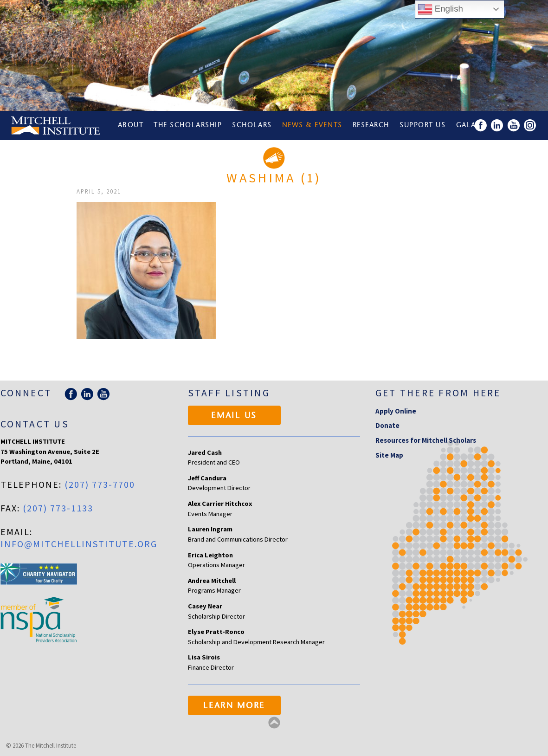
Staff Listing (229, 393)
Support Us (422, 126)
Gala (466, 126)
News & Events (312, 126)
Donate (387, 425)
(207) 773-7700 (100, 484)
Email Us (234, 416)
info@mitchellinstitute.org (79, 544)
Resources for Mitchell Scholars (426, 440)
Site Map (389, 455)
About (131, 126)
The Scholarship (188, 126)
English (440, 9)
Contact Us (35, 424)
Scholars (252, 126)
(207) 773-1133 (58, 508)
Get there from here (438, 393)
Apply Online (396, 411)
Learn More (234, 706)
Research (371, 126)
